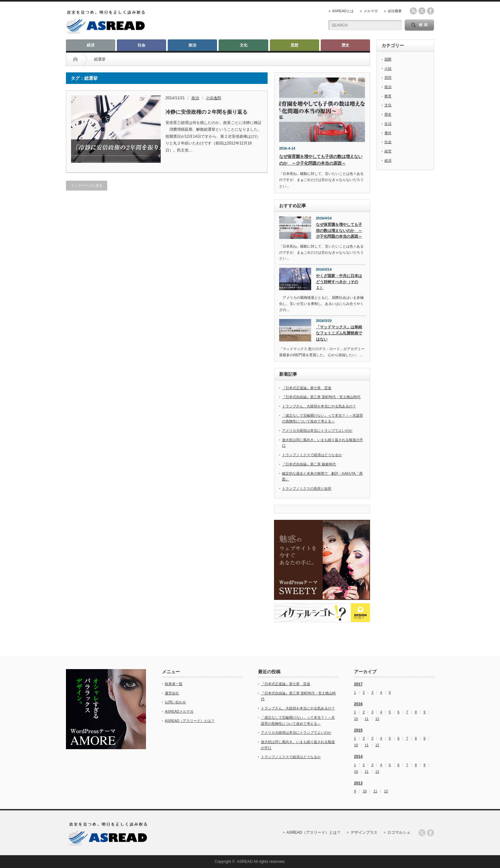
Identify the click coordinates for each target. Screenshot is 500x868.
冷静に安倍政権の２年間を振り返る (206, 112)
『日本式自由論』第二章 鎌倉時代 (309, 464)
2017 (358, 684)
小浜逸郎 (214, 98)
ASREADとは (343, 11)
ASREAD (245, 862)
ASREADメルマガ (179, 711)
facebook (431, 11)
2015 (358, 730)
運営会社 (172, 693)
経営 (388, 151)
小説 (388, 69)
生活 (388, 124)
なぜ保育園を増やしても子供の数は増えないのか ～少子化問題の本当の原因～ (339, 230)
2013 (358, 783)
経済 (91, 45)
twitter (422, 11)
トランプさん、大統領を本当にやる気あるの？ (319, 406)
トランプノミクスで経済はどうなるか (312, 455)
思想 (294, 45)
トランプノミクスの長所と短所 (307, 488)
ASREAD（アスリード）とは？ (190, 721)
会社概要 (395, 11)
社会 (141, 45)
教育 (388, 96)
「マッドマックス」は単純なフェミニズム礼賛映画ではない (339, 333)
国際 (388, 59)
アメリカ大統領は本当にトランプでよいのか (317, 430)
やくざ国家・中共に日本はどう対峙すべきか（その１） (339, 282)
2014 (358, 757)
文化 (244, 45)
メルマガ (371, 11)
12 (377, 719)
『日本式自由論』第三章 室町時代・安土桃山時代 (321, 397)
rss (413, 11)
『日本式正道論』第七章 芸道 (307, 388)
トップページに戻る (87, 185)
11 (367, 719)
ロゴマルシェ (399, 832)
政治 (192, 45)
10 (356, 719)
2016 (358, 704)
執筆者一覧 (174, 684)
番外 (388, 133)
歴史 (345, 45)
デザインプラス (364, 832)
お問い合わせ (175, 702)
